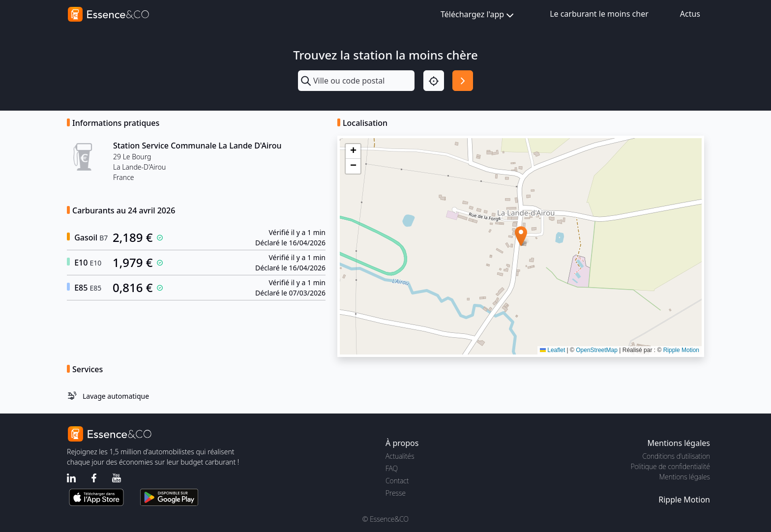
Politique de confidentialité (670, 466)
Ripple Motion (681, 350)
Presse (396, 493)
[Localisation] (434, 81)
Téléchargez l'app (478, 15)
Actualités (400, 456)
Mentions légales (685, 477)
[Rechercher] (463, 81)
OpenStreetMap (597, 350)
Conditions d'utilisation (676, 456)
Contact (397, 481)
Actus (690, 14)
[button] (521, 236)
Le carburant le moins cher (599, 14)
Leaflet (552, 350)
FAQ (392, 468)
